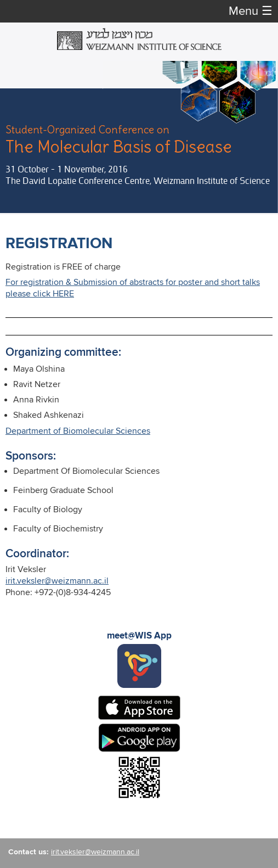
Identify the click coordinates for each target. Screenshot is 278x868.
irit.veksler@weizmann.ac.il (57, 581)
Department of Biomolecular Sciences (78, 431)
